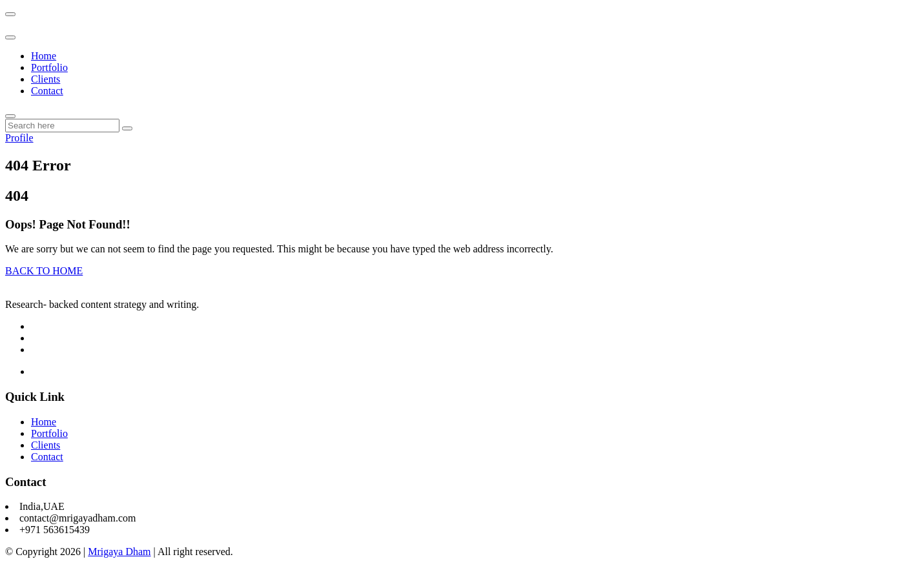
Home (44, 56)
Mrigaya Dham (119, 552)
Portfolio (49, 67)
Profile (19, 138)
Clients (46, 79)
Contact (47, 91)
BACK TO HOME (44, 271)
